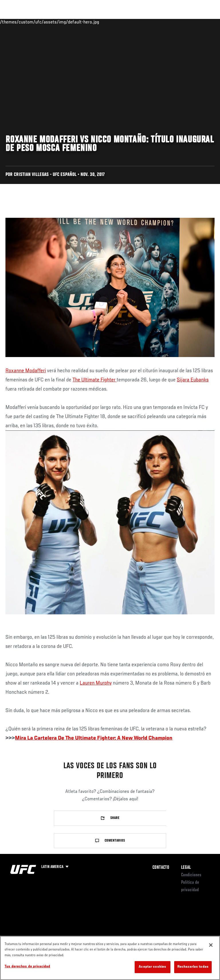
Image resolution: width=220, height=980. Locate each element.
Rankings (41, 22)
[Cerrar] (211, 945)
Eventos (17, 22)
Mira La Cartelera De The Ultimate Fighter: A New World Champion (94, 738)
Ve (161, 22)
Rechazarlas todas (193, 967)
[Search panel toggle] (201, 22)
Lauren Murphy (96, 683)
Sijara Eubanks (193, 380)
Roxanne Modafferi (26, 371)
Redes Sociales (136, 24)
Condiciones (191, 875)
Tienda (187, 22)
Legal (186, 868)
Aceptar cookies (152, 967)
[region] (110, 958)
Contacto (161, 868)
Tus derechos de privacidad (27, 967)
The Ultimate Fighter (95, 380)
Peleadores (69, 22)
